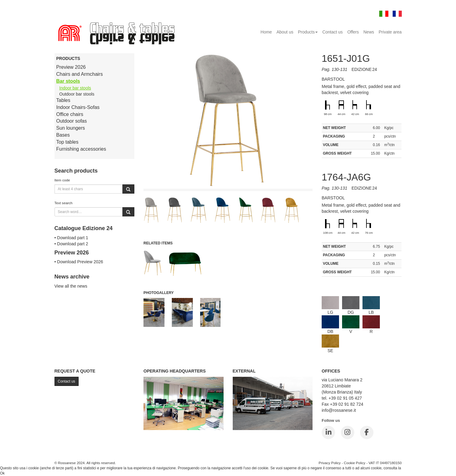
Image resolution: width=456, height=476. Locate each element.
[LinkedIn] (328, 432)
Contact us (332, 32)
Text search (64, 203)
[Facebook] (367, 432)
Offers (353, 32)
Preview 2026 (71, 67)
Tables (63, 100)
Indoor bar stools (75, 88)
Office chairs (70, 114)
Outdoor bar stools (77, 94)
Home (266, 32)
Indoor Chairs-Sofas (78, 107)
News (369, 32)
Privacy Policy (330, 463)
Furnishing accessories (81, 149)
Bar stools (68, 81)
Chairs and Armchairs (80, 74)
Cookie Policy (355, 463)
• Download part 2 (71, 244)
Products (308, 32)
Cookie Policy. (414, 468)
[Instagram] (348, 432)
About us (285, 32)
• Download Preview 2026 (79, 262)
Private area (390, 32)
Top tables (67, 142)
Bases (63, 135)
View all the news (71, 286)
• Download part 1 (71, 238)
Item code (62, 180)
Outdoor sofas (72, 121)
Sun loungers (71, 128)
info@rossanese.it (339, 410)
